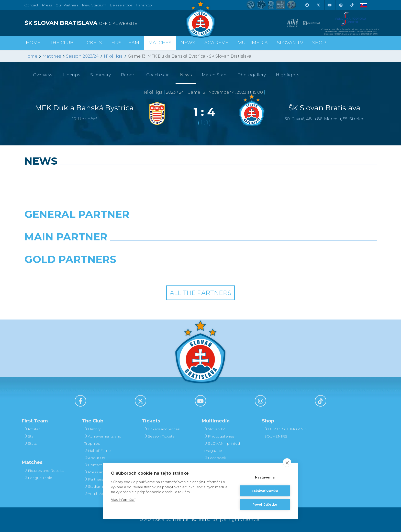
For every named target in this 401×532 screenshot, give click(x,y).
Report (129, 75)
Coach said (158, 75)
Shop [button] (319, 43)
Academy (216, 43)
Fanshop (144, 5)
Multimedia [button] (253, 43)
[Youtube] (329, 5)
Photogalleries (219, 436)
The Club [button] (62, 43)
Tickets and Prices (162, 429)
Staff (30, 436)
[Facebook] (307, 5)
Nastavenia (265, 477)
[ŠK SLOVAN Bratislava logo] (201, 19)
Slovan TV (290, 43)
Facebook (215, 458)
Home (31, 56)
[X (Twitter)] (318, 5)
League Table (38, 478)
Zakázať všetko (265, 491)
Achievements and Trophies (103, 440)
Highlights (288, 75)
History (92, 429)
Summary (101, 75)
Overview (43, 75)
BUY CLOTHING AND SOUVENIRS (286, 433)
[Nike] (200, 227)
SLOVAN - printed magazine (222, 447)
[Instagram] (341, 5)
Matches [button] (160, 43)
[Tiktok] (352, 5)
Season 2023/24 (82, 56)
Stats (30, 443)
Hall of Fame (98, 451)
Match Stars (215, 75)
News (188, 43)
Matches (52, 56)
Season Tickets (159, 436)
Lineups (71, 75)
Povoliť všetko (265, 504)
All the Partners (201, 293)
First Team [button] (125, 43)
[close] (287, 463)
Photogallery (252, 75)
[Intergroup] (155, 272)
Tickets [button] (92, 43)
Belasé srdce (121, 5)
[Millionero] (246, 250)
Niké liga (113, 56)
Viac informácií (123, 499)
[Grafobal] (155, 250)
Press (47, 5)
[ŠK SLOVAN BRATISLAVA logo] (110, 23)
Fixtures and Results (44, 471)
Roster (32, 429)
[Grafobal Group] (246, 272)
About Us (95, 458)
